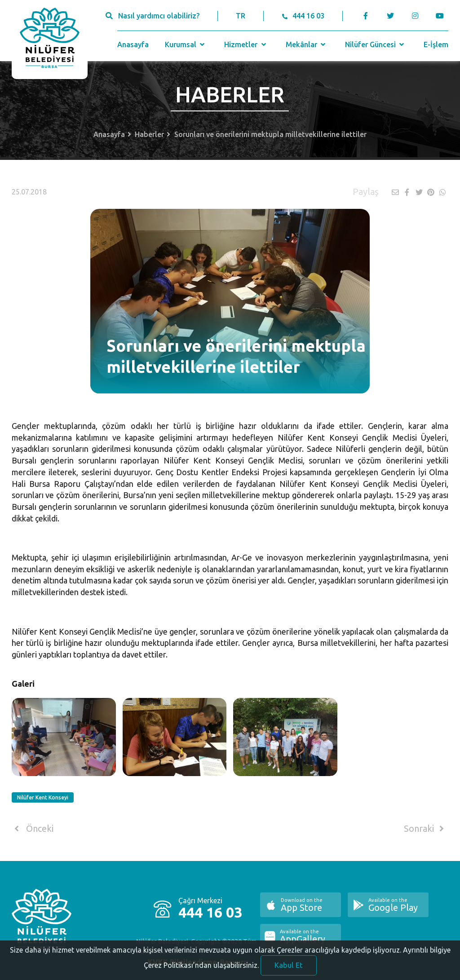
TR (241, 16)
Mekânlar (307, 44)
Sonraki (425, 829)
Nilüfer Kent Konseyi (43, 797)
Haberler (149, 134)
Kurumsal (186, 44)
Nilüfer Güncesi (376, 44)
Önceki (33, 829)
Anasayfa (133, 44)
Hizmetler (246, 44)
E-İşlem (436, 44)
